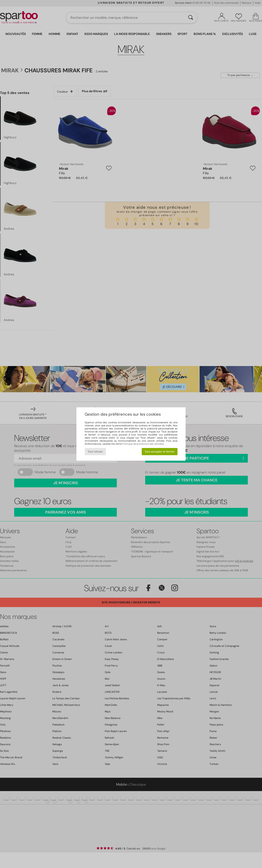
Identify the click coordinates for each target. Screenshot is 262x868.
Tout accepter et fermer (159, 452)
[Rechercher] (191, 18)
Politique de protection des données (143, 444)
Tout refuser (95, 452)
